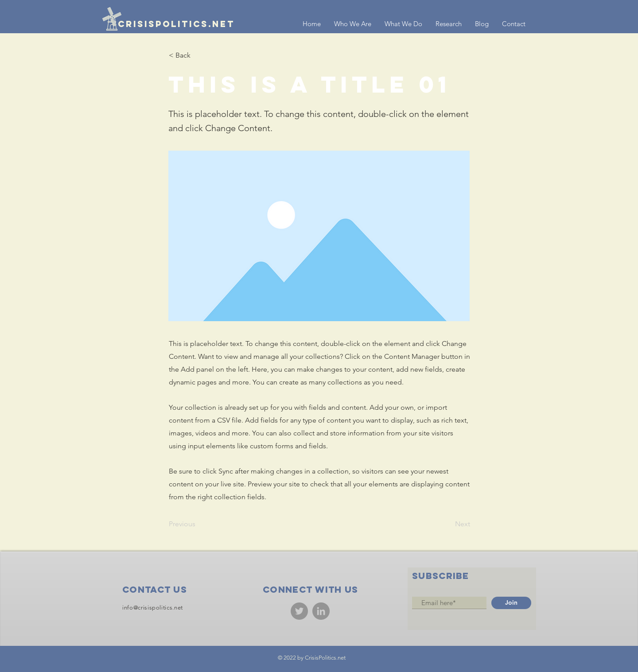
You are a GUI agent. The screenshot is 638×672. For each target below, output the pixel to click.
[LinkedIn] (321, 611)
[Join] (511, 603)
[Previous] (198, 524)
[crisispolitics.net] (169, 24)
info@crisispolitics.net (153, 608)
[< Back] (198, 55)
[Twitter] (299, 611)
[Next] (448, 524)
